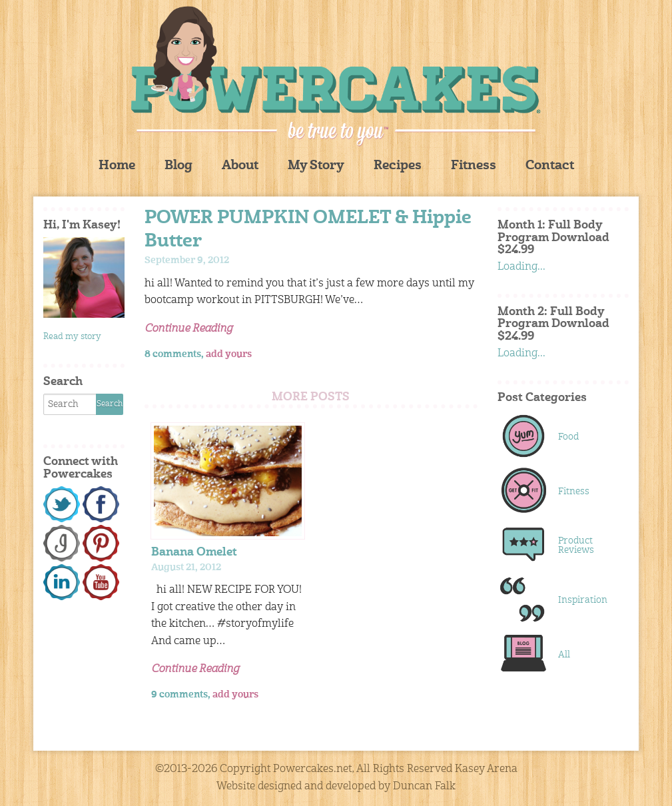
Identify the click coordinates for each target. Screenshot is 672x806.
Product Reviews (576, 546)
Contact (550, 166)
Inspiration (583, 600)
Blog (178, 166)
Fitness (474, 166)
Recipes (398, 166)
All (564, 655)
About (240, 166)
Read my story (72, 337)
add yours (229, 354)
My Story (316, 166)
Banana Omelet (194, 553)
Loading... (521, 267)
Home (117, 166)
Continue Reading (188, 329)
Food (568, 437)
